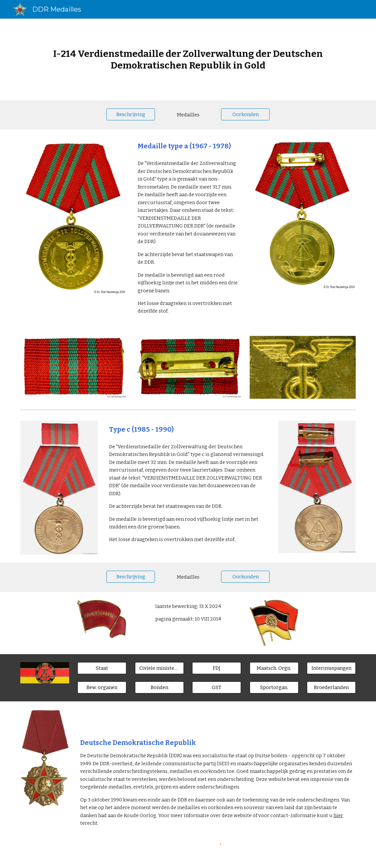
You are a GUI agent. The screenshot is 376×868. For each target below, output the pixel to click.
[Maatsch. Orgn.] (274, 668)
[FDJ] (217, 668)
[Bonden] (159, 688)
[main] (188, 60)
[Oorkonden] (246, 114)
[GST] (217, 688)
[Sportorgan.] (274, 688)
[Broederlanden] (331, 688)
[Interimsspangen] (331, 668)
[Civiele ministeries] (159, 668)
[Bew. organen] (102, 688)
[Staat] (102, 668)
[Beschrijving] (131, 114)
